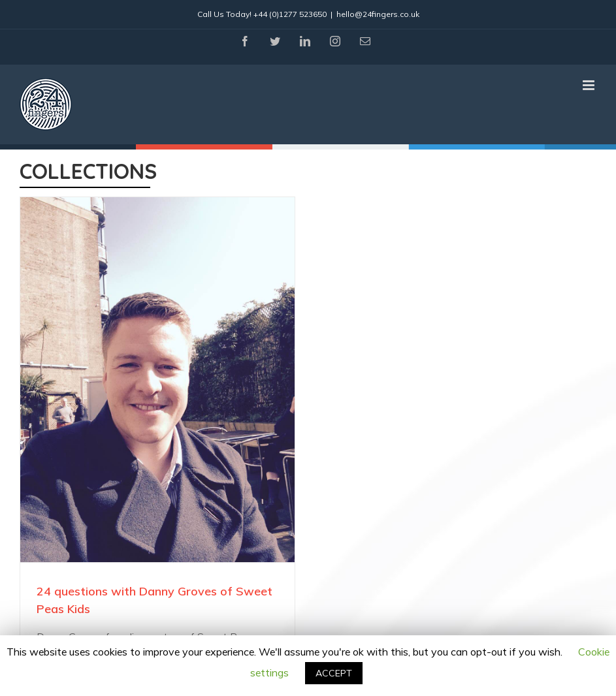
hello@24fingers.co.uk (378, 14)
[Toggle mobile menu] (590, 85)
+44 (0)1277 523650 (290, 14)
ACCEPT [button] (334, 673)
